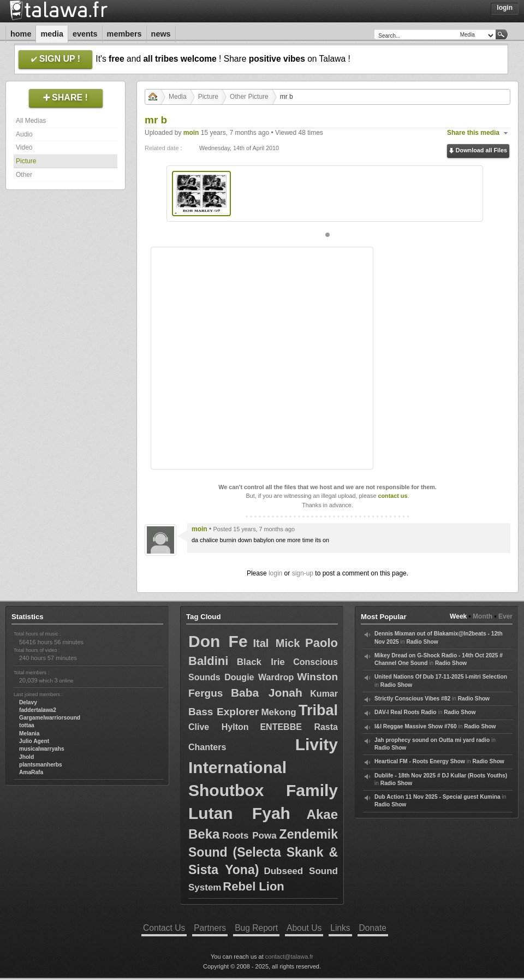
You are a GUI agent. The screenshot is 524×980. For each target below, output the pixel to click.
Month (483, 616)
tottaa (27, 725)
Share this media (473, 133)
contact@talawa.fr (289, 957)
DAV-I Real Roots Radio (406, 712)
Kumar (324, 694)
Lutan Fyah (239, 813)
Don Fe (218, 641)
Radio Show (422, 642)
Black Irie (261, 662)
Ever (505, 616)
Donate (373, 928)
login (275, 573)
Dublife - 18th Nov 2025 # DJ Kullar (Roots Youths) (441, 776)
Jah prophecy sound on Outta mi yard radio (432, 740)
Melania (29, 733)
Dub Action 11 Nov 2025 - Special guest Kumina (437, 797)
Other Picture (249, 97)
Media (52, 34)
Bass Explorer (224, 712)
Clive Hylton (219, 727)
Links (340, 928)
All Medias (31, 121)
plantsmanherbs (41, 765)
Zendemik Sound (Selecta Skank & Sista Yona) (263, 852)
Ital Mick (276, 643)
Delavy (28, 702)
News (161, 34)
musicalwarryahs (42, 749)
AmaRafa (31, 772)
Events (85, 34)
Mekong (278, 712)
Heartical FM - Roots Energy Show (420, 761)
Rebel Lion (253, 886)
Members (124, 34)
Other (24, 175)
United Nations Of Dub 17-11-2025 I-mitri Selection (441, 677)
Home (21, 34)
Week (458, 616)
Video (24, 147)
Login (505, 8)
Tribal (318, 710)
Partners (210, 928)
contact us (392, 496)
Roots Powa (249, 836)
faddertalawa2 (38, 710)
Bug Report (256, 928)
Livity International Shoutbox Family (263, 767)
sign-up (303, 573)
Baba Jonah (267, 693)
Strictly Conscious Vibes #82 (412, 699)
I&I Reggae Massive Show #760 (416, 726)
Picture (26, 161)
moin (191, 133)
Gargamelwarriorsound (50, 718)
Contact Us (164, 928)
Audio (24, 134)
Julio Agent (34, 741)
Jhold (26, 757)
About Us (304, 928)
